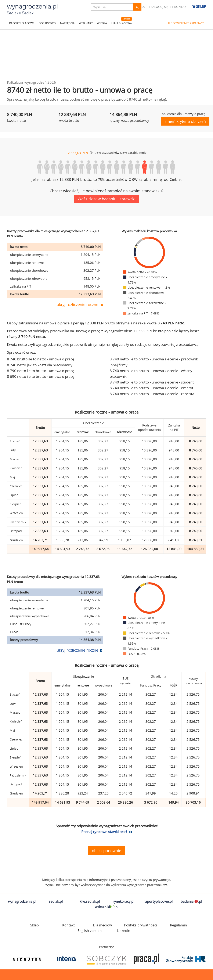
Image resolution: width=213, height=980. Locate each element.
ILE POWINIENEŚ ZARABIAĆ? (186, 23)
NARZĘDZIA (67, 23)
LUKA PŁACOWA (122, 23)
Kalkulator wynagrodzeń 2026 (31, 82)
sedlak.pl (56, 901)
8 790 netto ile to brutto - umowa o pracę (41, 371)
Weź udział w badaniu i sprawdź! (107, 199)
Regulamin (178, 925)
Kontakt (180, 7)
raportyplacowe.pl (158, 901)
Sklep (199, 6)
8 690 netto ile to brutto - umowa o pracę (41, 376)
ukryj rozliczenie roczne (77, 305)
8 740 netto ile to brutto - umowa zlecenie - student (152, 382)
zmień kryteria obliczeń (185, 121)
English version (90, 931)
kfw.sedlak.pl (90, 901)
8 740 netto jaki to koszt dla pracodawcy (40, 365)
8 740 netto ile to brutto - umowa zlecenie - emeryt (151, 388)
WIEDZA (102, 23)
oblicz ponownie (106, 851)
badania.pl (191, 901)
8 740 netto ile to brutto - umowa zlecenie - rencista (152, 394)
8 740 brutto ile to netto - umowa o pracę (41, 359)
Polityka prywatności (140, 925)
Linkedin (124, 931)
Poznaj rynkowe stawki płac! (104, 832)
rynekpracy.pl (123, 901)
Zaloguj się (159, 7)
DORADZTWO (47, 23)
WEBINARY (86, 23)
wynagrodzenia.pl (22, 901)
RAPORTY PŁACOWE (22, 23)
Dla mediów (102, 925)
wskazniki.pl (107, 907)
